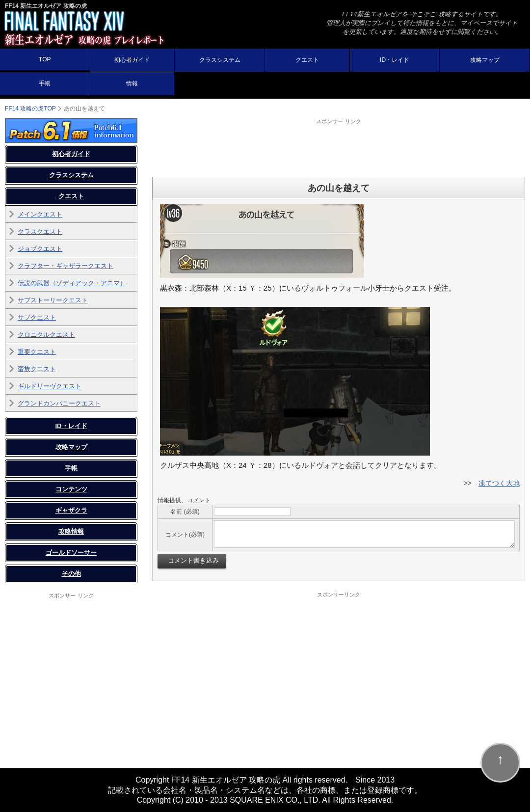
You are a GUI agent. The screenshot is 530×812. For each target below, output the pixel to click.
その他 (71, 574)
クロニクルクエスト (46, 335)
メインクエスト (40, 214)
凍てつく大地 (499, 483)
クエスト (307, 60)
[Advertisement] (339, 147)
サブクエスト (37, 317)
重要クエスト (37, 352)
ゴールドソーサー (71, 553)
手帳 (45, 83)
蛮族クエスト (37, 369)
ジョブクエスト (40, 249)
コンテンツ (71, 489)
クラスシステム (220, 60)
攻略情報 (71, 531)
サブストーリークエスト (53, 300)
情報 (132, 83)
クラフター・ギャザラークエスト (66, 266)
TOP (45, 59)
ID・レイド (395, 60)
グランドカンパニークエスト (59, 403)
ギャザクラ (71, 510)
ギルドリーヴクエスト (50, 386)
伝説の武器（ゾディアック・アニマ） (72, 283)
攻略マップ (485, 60)
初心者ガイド (132, 60)
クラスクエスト (40, 231)
